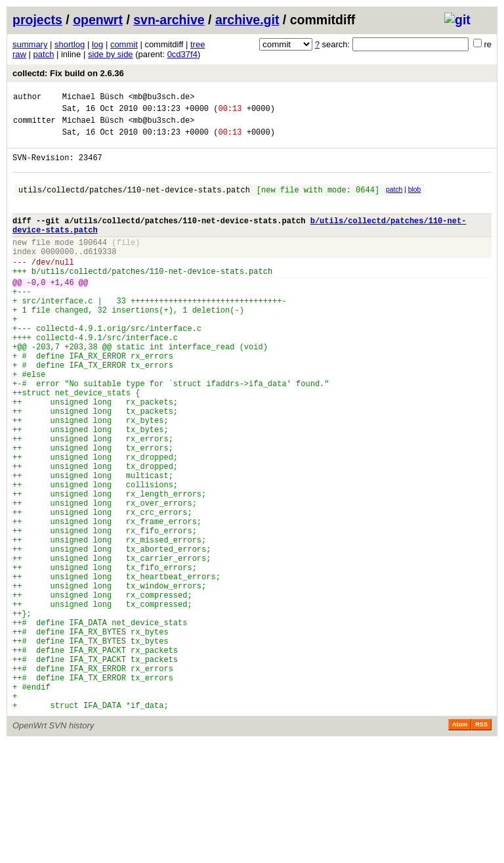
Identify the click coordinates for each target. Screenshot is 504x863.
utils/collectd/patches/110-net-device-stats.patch (134, 203)
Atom (460, 845)
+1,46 (62, 312)
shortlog (70, 44)
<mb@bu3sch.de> (162, 98)
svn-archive (169, 20)
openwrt (98, 20)
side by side (111, 54)
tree (198, 44)
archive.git (247, 20)
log (97, 44)
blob (415, 201)
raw (19, 54)
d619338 (100, 275)
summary (30, 44)
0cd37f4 (182, 54)
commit (124, 44)
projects (37, 20)
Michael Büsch (93, 98)
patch (44, 54)
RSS (481, 845)
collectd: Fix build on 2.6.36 (68, 73)
